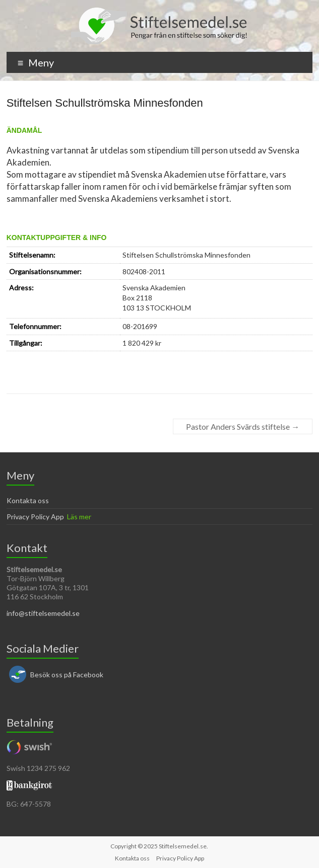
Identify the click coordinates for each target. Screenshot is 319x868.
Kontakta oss (28, 500)
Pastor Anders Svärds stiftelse (243, 426)
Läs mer (79, 517)
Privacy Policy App (35, 517)
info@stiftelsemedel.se (43, 613)
